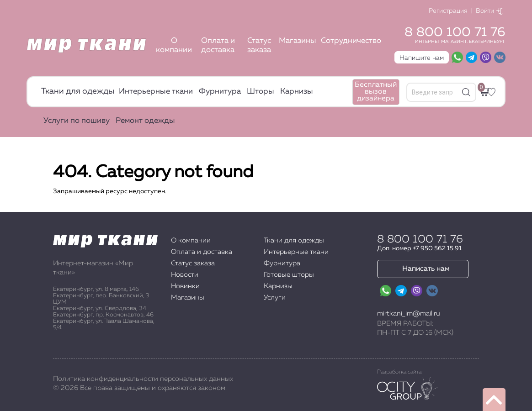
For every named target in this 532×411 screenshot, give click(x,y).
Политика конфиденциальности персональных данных (143, 379)
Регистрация (448, 11)
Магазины (298, 41)
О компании (174, 45)
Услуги (275, 298)
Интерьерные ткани (156, 92)
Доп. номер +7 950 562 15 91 (419, 248)
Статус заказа (259, 45)
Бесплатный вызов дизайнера (376, 92)
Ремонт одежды (145, 121)
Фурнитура (220, 92)
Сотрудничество (351, 41)
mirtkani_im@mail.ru (409, 314)
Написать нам (426, 269)
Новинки (185, 286)
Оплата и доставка (218, 45)
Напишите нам (422, 58)
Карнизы (297, 92)
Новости (185, 275)
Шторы (261, 92)
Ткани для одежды (78, 91)
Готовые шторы (289, 275)
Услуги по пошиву (77, 121)
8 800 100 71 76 (455, 32)
